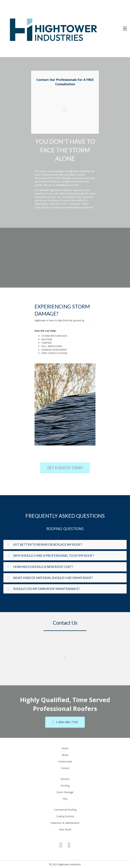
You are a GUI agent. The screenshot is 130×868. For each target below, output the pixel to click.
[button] (65, 545)
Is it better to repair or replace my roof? (48, 544)
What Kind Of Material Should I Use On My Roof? (53, 578)
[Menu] (125, 28)
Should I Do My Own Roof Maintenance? (46, 589)
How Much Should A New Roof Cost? (43, 567)
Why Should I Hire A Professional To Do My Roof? (54, 556)
